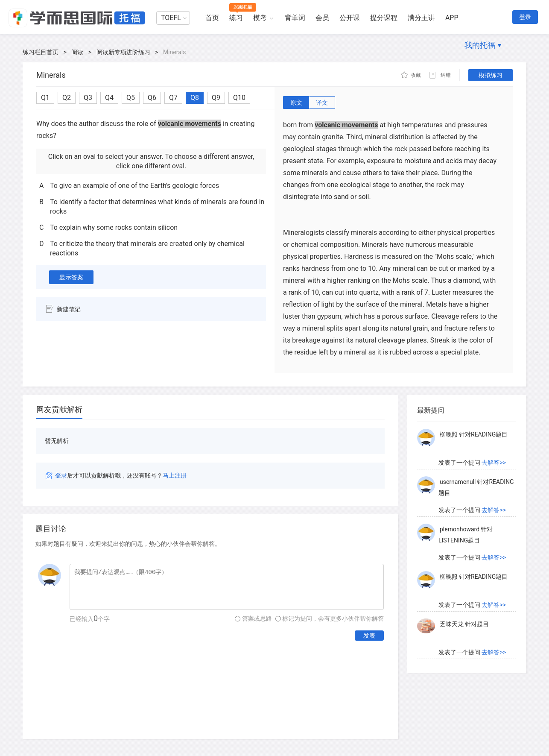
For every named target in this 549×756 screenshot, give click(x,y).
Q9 (216, 98)
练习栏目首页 (41, 52)
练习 (236, 18)
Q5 (131, 98)
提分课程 (384, 18)
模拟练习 (491, 75)
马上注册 (175, 475)
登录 (525, 17)
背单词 (295, 18)
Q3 (88, 98)
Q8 (195, 98)
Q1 (45, 98)
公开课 (350, 18)
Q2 (67, 98)
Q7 (173, 98)
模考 (260, 18)
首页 (212, 18)
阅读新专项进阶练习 (123, 52)
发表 (369, 636)
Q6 (152, 98)
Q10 (239, 98)
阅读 (77, 52)
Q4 (109, 98)
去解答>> (494, 463)
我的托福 (480, 45)
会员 (322, 18)
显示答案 (71, 277)
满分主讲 (421, 18)
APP (452, 18)
